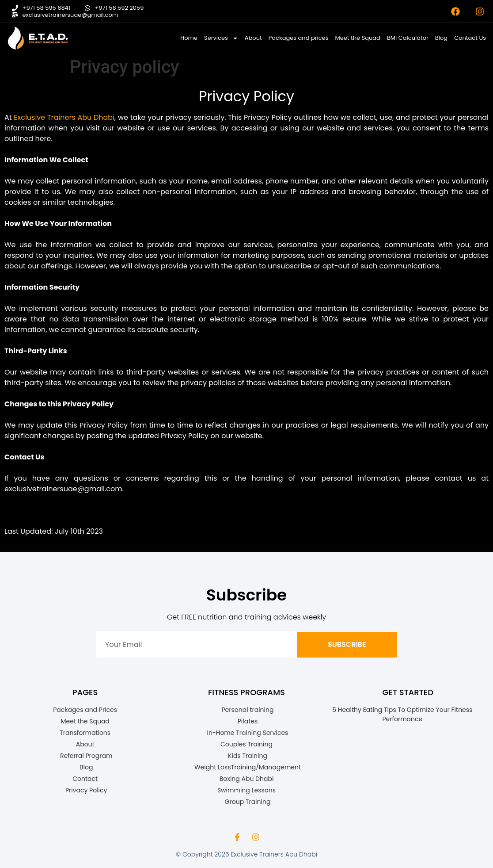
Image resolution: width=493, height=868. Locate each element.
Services (221, 38)
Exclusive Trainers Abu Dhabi (64, 117)
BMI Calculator (408, 38)
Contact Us (470, 38)
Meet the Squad (357, 38)
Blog (441, 38)
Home (189, 38)
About (253, 38)
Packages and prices (299, 38)
